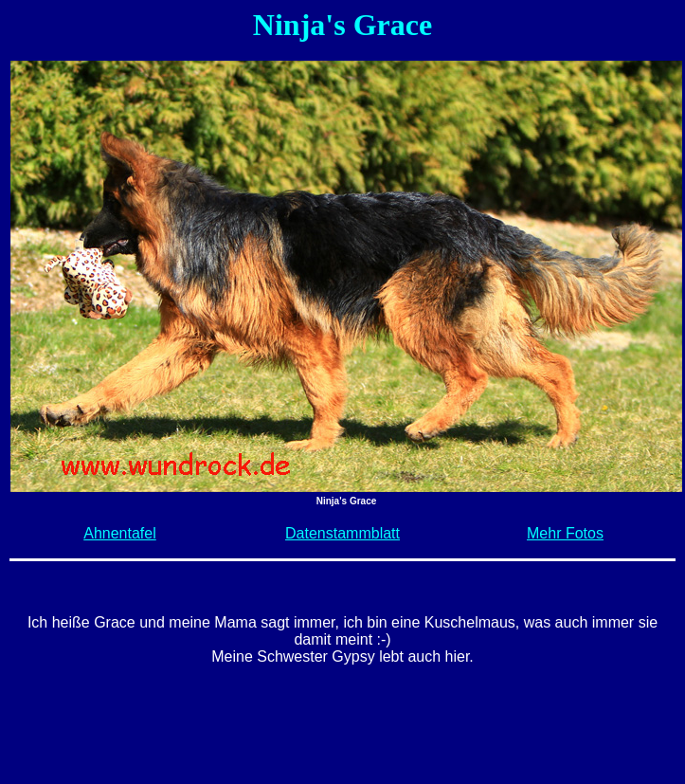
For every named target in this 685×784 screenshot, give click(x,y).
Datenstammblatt (342, 533)
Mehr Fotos (565, 533)
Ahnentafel (120, 533)
